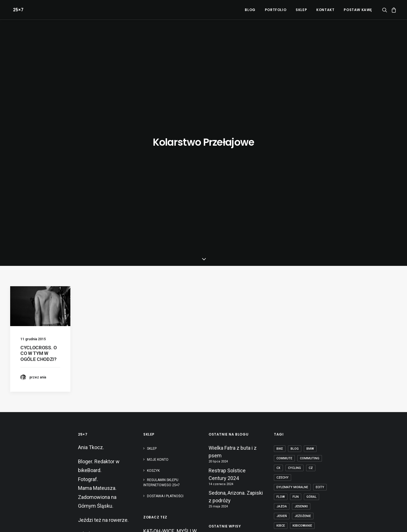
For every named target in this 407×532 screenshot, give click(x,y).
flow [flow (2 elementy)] (281, 333)
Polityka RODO (163, 521)
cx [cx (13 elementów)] (278, 304)
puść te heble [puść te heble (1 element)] (311, 439)
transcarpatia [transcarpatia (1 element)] (289, 467)
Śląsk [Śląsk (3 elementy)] (302, 477)
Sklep (152, 285)
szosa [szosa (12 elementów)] (301, 458)
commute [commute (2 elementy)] (284, 294)
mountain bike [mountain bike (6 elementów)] (288, 400)
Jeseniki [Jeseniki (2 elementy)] (301, 342)
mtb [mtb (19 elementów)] (311, 400)
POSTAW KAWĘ (358, 10)
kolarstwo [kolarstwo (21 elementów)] (286, 371)
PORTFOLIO (276, 10)
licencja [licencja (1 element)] (310, 371)
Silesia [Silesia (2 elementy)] (316, 448)
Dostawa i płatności (165, 332)
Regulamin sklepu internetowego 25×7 (162, 318)
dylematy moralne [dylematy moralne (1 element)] (292, 323)
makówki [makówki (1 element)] (284, 381)
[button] (386, 10)
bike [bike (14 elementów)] (280, 285)
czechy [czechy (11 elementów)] (282, 314)
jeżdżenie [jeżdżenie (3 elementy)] (303, 352)
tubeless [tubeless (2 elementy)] (316, 467)
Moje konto (158, 296)
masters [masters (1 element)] (306, 381)
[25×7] (15, 10)
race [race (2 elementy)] (280, 448)
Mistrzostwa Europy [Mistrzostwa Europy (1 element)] (295, 390)
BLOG (250, 10)
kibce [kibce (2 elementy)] (281, 362)
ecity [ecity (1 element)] (320, 323)
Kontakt (325, 10)
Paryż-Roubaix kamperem (225, 451)
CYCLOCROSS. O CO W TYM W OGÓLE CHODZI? (39, 189)
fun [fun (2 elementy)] (296, 333)
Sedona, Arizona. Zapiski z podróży (236, 333)
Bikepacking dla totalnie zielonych (235, 433)
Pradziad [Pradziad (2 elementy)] (284, 439)
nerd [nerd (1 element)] (281, 410)
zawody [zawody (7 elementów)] (283, 477)
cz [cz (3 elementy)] (311, 304)
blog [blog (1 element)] (295, 285)
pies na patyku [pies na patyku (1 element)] (289, 429)
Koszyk (153, 307)
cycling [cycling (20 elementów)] (295, 304)
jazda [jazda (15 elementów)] (282, 342)
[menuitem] (250, 10)
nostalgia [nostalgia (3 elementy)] (301, 410)
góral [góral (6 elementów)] (311, 333)
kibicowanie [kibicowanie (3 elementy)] (302, 362)
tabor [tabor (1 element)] (319, 458)
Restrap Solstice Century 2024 (227, 310)
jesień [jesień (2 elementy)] (282, 352)
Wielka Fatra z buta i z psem (233, 288)
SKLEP (301, 10)
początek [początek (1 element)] (317, 429)
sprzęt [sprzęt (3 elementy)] (282, 458)
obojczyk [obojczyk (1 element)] (285, 419)
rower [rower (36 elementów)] (297, 448)
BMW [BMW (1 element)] (310, 285)
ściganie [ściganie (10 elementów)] (283, 487)
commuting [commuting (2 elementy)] (310, 294)
